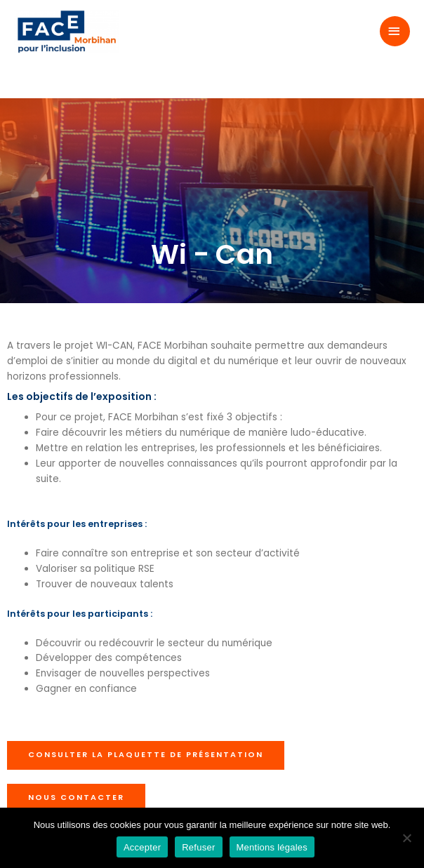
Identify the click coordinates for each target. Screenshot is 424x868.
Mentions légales (272, 847)
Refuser (198, 847)
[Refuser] (406, 838)
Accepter (142, 847)
